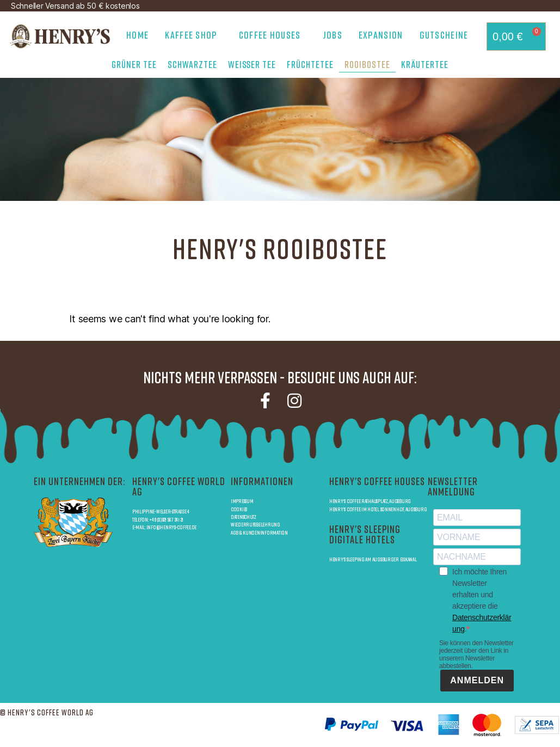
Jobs (333, 35)
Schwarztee (192, 64)
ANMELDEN (477, 680)
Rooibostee (367, 64)
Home (137, 35)
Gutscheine (444, 35)
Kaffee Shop (193, 35)
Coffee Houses (273, 35)
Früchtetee (310, 64)
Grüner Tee (134, 64)
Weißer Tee (252, 64)
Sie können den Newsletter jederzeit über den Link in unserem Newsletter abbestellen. (476, 654)
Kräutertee (425, 64)
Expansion (381, 35)
